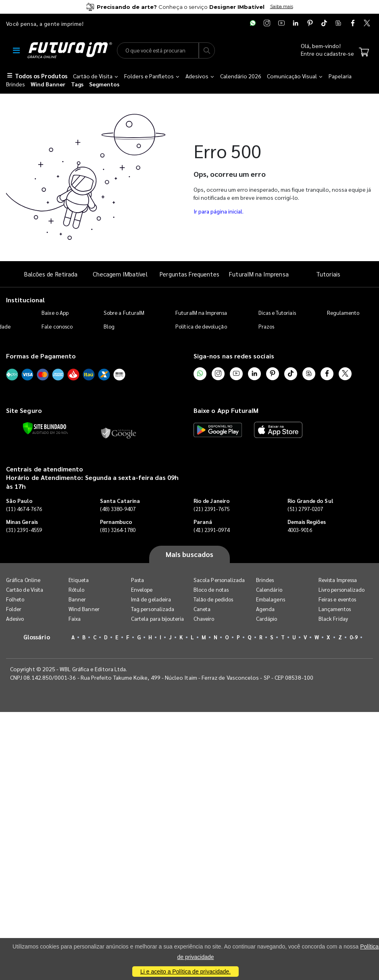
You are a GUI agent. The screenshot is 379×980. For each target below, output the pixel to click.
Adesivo (15, 619)
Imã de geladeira (151, 599)
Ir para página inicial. (219, 211)
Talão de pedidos (213, 599)
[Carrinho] (364, 53)
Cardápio (267, 619)
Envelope (142, 589)
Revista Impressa (338, 580)
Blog (109, 326)
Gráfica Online (23, 580)
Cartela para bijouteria (158, 619)
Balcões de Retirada (51, 274)
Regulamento (343, 313)
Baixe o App (55, 313)
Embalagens (271, 599)
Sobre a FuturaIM (124, 313)
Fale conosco (57, 326)
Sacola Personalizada (219, 580)
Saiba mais (282, 6)
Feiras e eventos (337, 599)
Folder (14, 609)
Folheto (15, 599)
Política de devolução (201, 326)
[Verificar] (45, 428)
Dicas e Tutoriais (277, 313)
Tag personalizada (153, 609)
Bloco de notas (211, 589)
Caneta (202, 609)
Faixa (75, 619)
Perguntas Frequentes (189, 274)
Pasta (137, 580)
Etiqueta (79, 580)
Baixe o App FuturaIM (226, 410)
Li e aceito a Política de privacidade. (185, 972)
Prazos (266, 326)
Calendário (269, 589)
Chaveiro (204, 619)
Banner (77, 599)
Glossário (37, 637)
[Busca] (207, 50)
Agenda (265, 609)
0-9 (354, 637)
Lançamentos (335, 609)
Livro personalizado (342, 589)
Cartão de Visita (25, 589)
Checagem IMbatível (120, 274)
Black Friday (333, 619)
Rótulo (76, 589)
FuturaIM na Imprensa (259, 274)
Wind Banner (84, 609)
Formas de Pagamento (41, 356)
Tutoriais (328, 274)
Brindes (265, 580)
